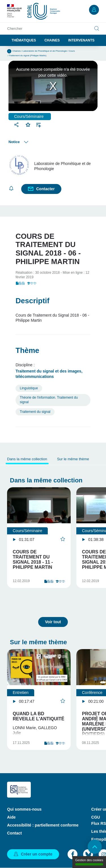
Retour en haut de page (95, 847)
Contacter (45, 189)
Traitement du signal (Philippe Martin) (28, 56)
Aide (11, 817)
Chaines (52, 40)
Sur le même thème (73, 459)
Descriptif (33, 301)
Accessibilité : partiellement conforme (43, 825)
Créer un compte (37, 854)
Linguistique (29, 388)
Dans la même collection (27, 459)
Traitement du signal (35, 412)
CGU (96, 817)
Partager (17, 125)
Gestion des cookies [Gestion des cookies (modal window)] (89, 862)
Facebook (73, 854)
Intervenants (81, 40)
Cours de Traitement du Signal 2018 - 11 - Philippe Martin (33, 560)
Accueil (9, 51)
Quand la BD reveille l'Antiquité (38, 716)
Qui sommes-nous (24, 809)
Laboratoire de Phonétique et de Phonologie (45, 51)
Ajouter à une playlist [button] (39, 125)
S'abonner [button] (11, 188)
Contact (14, 833)
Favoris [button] (28, 124)
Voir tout (53, 622)
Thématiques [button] (24, 40)
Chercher (15, 29)
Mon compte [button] (94, 10)
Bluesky (88, 854)
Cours (72, 51)
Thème (27, 350)
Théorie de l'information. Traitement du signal (49, 400)
